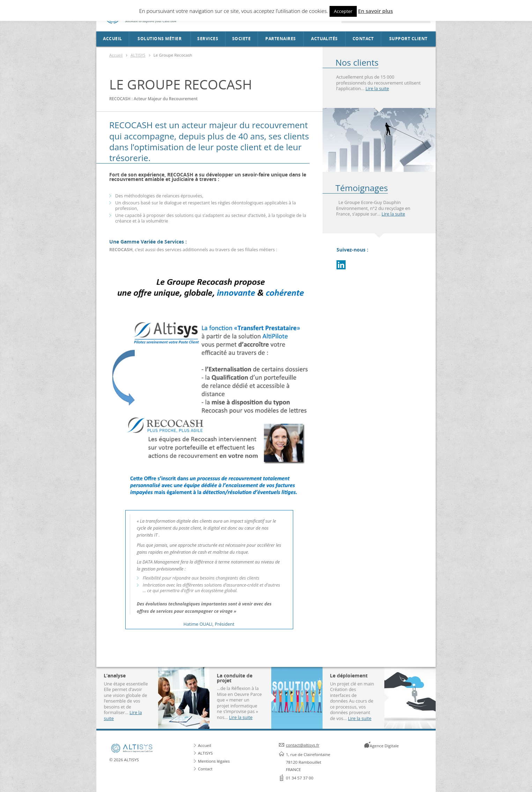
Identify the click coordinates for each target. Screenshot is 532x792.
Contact (363, 39)
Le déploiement (349, 675)
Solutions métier (160, 39)
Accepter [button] (343, 11)
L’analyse (115, 675)
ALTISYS (138, 55)
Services (208, 39)
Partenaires (280, 39)
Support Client (408, 39)
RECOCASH (132, 125)
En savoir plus (376, 11)
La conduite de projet (235, 678)
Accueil (112, 39)
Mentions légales (214, 761)
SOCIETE (241, 39)
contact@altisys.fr (303, 745)
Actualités (324, 39)
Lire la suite (377, 88)
